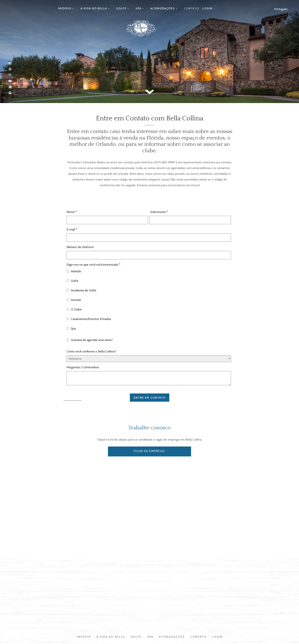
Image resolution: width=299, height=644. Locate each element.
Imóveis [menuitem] (74, 8)
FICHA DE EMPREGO (150, 451)
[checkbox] (149, 300)
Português (281, 9)
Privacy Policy (150, 619)
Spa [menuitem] (137, 8)
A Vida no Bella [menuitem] (99, 8)
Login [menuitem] (199, 8)
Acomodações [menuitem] (157, 8)
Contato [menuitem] (183, 8)
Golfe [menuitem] (123, 8)
